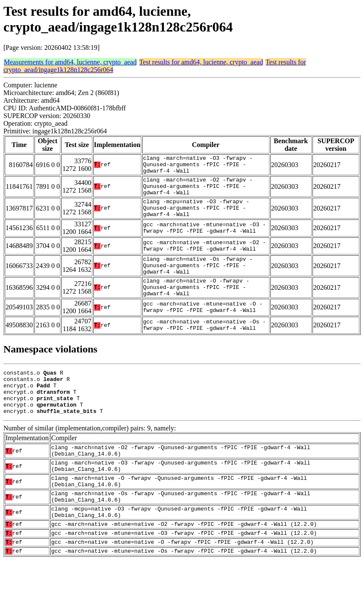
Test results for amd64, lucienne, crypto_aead (201, 62)
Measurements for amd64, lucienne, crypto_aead (70, 62)
